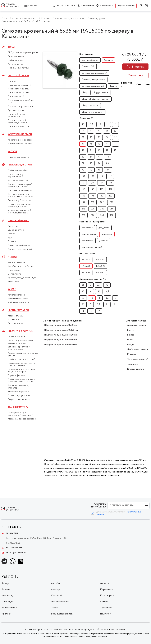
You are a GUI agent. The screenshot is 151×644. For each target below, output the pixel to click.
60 (83, 157)
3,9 (83, 292)
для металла (88, 241)
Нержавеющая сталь (20, 165)
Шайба (113, 86)
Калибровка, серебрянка (21, 266)
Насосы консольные (19, 157)
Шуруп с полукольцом (92, 112)
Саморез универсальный (93, 80)
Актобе (55, 583)
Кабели (12, 289)
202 (102, 202)
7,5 (99, 305)
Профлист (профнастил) (21, 107)
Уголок (11, 234)
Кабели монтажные (18, 299)
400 (112, 215)
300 (93, 215)
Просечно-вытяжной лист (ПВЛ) (21, 102)
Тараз (54, 608)
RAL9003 (100, 273)
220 (93, 209)
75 (91, 163)
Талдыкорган (9, 608)
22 (115, 131)
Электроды (13, 282)
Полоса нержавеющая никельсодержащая (20, 205)
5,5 (107, 298)
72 (83, 163)
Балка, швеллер (16, 230)
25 (83, 137)
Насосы (12, 152)
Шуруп (85, 93)
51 (91, 150)
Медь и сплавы (15, 316)
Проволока (14, 270)
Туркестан (106, 608)
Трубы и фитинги (16, 376)
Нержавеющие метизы (20, 190)
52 (99, 150)
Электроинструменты (19, 392)
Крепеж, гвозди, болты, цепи (23, 278)
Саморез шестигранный (93, 86)
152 (111, 189)
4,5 (83, 298)
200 (92, 202)
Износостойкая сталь (19, 89)
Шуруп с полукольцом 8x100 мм (61, 330)
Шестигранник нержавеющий (15, 175)
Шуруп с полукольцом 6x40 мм (61, 345)
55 (107, 150)
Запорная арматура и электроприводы (19, 348)
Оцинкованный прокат (20, 245)
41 (107, 144)
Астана (6, 590)
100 (108, 170)
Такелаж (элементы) (138, 359)
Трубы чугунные (16, 60)
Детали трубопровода (20, 200)
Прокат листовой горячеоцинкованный (19, 122)
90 (83, 170)
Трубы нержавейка (18, 170)
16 (91, 131)
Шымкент (106, 614)
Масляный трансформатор (22, 419)
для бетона (87, 228)
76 (99, 163)
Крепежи (132, 354)
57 (115, 150)
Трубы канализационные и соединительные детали (22, 381)
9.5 (92, 124)
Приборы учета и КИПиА (21, 359)
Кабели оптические (18, 303)
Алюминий (13, 320)
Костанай (57, 596)
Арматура (13, 226)
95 (99, 170)
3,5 (98, 285)
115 (83, 183)
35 (83, 144)
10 (100, 124)
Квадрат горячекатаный (20, 249)
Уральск (6, 614)
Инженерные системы (20, 331)
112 (110, 176)
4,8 (92, 298)
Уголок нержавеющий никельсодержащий (19, 212)
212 (83, 209)
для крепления (89, 234)
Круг (10, 238)
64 (91, 157)
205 (111, 202)
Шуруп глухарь (101, 93)
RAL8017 (86, 273)
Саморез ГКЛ (88, 67)
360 (102, 215)
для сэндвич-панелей (92, 247)
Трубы (11, 47)
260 (112, 209)
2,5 (83, 285)
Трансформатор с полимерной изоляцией (20, 414)
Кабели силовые (17, 295)
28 (91, 137)
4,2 (107, 292)
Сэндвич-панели (16, 337)
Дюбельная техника (137, 349)
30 (107, 137)
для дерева (104, 228)
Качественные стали (20, 134)
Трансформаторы (18, 407)
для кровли (107, 234)
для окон (104, 241)
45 (115, 144)
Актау (5, 583)
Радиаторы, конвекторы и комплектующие (21, 364)
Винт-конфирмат (90, 60)
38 (91, 144)
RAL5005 (100, 260)
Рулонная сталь (16, 110)
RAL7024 (101, 266)
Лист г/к (12, 81)
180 (101, 196)
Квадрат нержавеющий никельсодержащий (20, 185)
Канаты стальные (17, 262)
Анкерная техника (136, 325)
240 (102, 209)
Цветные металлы (18, 310)
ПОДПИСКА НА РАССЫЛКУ (99, 506)
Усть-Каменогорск (62, 614)
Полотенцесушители (19, 396)
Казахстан (106, 6)
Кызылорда (107, 596)
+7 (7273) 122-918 (66, 6)
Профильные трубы (18, 68)
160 (83, 196)
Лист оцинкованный (18, 93)
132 (83, 189)
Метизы (12, 257)
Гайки (130, 340)
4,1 (99, 292)
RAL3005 (86, 260)
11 (108, 124)
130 (110, 183)
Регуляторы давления (19, 399)
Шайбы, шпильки (136, 369)
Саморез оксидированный (94, 73)
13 (83, 131)
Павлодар (7, 602)
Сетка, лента (14, 274)
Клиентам (86, 6)
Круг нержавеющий (18, 180)
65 (99, 157)
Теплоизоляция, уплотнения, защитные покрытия (22, 370)
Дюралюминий (15, 324)
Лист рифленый (16, 97)
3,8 (107, 285)
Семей (104, 602)
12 (115, 124)
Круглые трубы (16, 64)
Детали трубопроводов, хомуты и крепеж (20, 342)
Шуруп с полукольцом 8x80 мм (61, 325)
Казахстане (143, 84)
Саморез (108, 60)
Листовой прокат (18, 76)
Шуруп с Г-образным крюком (95, 99)
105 (92, 176)
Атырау (55, 590)
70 (108, 157)
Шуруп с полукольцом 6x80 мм (61, 335)
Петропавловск (60, 602)
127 (101, 183)
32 (116, 137)
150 (102, 189)
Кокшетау (7, 596)
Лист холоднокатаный (19, 85)
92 (91, 170)
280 (83, 215)
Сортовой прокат (18, 221)
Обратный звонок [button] (126, 6)
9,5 (83, 124)
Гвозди (131, 345)
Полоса (12, 241)
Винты (130, 335)
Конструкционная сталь (20, 140)
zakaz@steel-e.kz (14, 553)
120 (92, 183)
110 (101, 176)
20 (107, 131)
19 (99, 131)
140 (92, 189)
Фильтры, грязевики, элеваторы (18, 387)
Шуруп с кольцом (90, 106)
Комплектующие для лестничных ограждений (20, 195)
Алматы (105, 583)
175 (92, 196)
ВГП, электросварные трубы (23, 53)
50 (83, 150)
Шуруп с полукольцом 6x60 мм (61, 340)
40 (99, 144)
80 (107, 163)
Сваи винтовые (16, 56)
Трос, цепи (133, 364)
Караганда (106, 590)
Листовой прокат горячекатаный (17, 115)
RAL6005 (86, 266)
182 (111, 196)
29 (99, 137)
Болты (131, 330)
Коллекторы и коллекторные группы (23, 354)
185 (83, 202)
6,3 (83, 305)
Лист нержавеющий (18, 127)
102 (83, 176)
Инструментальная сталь (21, 144)
